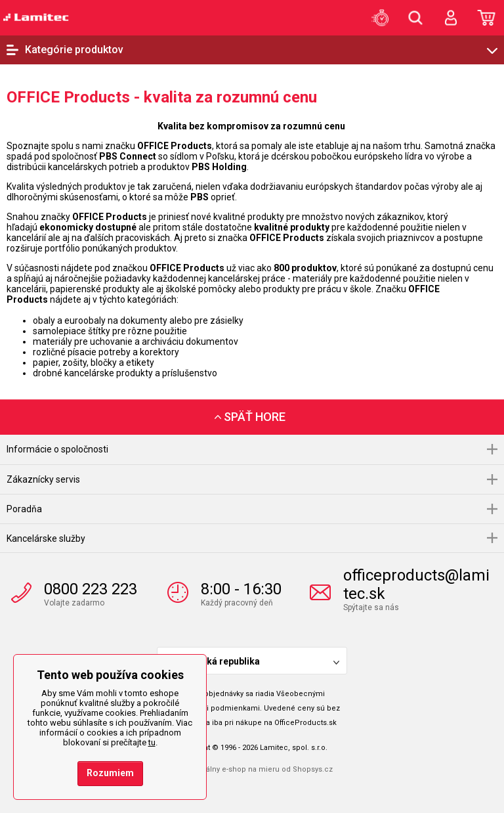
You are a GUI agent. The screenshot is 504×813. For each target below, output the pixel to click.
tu (152, 742)
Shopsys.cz (313, 769)
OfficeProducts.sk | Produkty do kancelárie (36, 17)
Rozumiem (110, 773)
